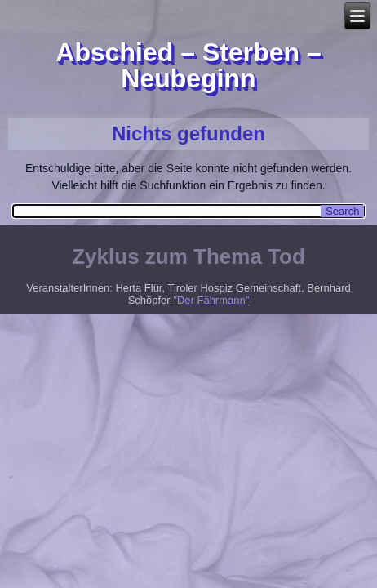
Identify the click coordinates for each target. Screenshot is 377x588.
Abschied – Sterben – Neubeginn (188, 65)
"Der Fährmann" (211, 300)
